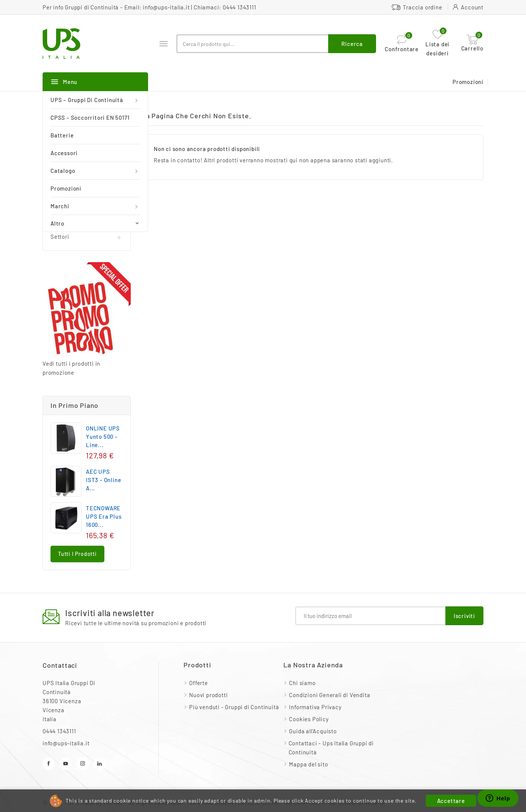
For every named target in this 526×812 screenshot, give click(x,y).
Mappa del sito (308, 764)
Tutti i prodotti (77, 554)
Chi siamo (302, 683)
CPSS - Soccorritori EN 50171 (90, 118)
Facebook (49, 764)
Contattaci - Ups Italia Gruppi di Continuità (331, 748)
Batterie (62, 135)
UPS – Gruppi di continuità (95, 100)
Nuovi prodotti (208, 695)
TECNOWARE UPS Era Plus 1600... (104, 516)
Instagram (83, 764)
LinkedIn (100, 764)
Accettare (451, 801)
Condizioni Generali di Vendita (330, 695)
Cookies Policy (309, 719)
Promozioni (66, 188)
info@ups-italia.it (166, 7)
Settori (60, 237)
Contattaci (60, 665)
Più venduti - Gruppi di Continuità (234, 707)
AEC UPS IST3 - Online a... (103, 480)
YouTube (66, 764)
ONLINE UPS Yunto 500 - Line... (103, 437)
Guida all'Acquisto (313, 731)
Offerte (199, 683)
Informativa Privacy (315, 707)
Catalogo (95, 171)
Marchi (95, 206)
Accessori (64, 153)
